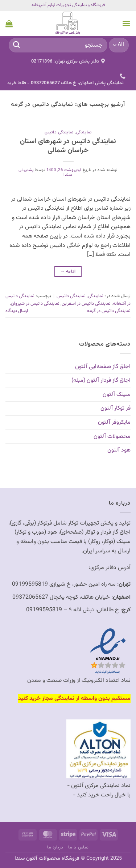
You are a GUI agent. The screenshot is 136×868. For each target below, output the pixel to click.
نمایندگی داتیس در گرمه (109, 311)
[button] (126, 23)
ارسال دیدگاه (17, 311)
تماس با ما (79, 847)
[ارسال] (17, 45)
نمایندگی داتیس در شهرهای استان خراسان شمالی (68, 146)
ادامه (68, 272)
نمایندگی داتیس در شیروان (35, 304)
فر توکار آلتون (116, 408)
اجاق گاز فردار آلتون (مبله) (101, 380)
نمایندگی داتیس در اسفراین (86, 304)
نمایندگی (84, 132)
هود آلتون (119, 450)
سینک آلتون (117, 395)
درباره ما (55, 847)
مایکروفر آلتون (114, 422)
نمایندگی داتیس (59, 132)
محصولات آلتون (112, 437)
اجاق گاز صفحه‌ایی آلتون (103, 367)
